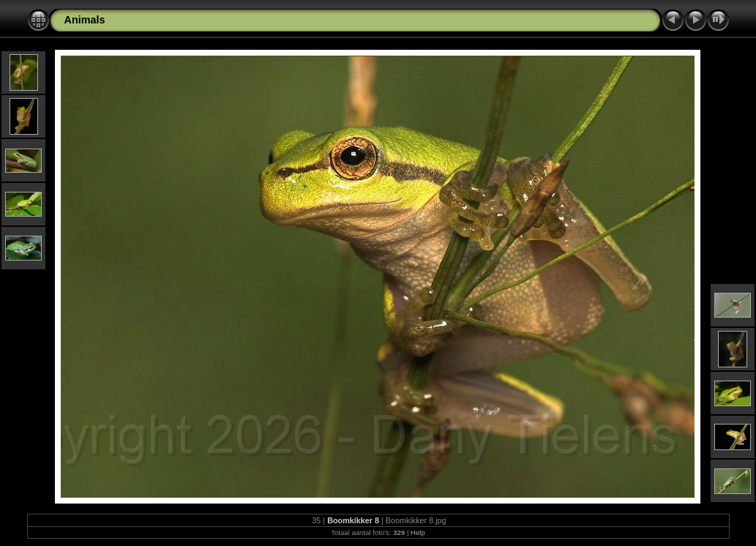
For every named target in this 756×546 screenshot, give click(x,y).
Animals (85, 20)
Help (418, 532)
